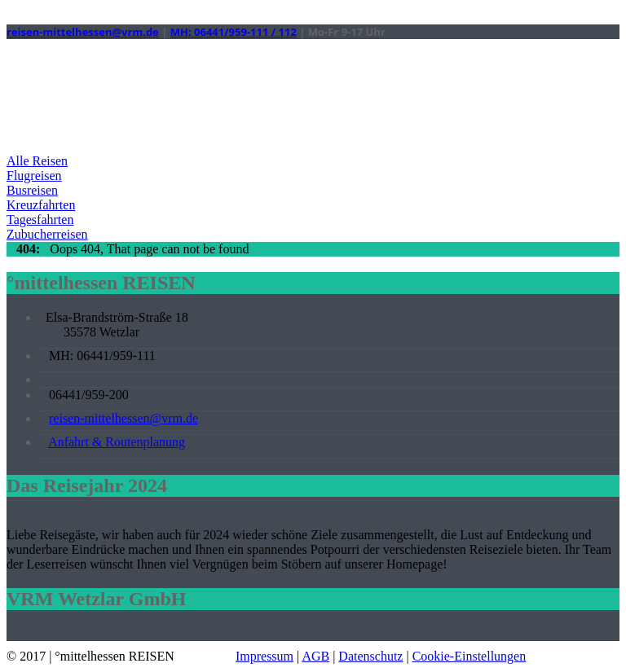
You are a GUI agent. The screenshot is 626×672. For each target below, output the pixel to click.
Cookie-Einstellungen (469, 656)
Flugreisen (34, 176)
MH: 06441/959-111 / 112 (234, 32)
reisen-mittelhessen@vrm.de (83, 32)
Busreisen (32, 190)
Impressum (265, 656)
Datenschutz (370, 656)
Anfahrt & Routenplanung (117, 442)
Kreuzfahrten (41, 205)
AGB (315, 656)
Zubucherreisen (47, 234)
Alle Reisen (37, 161)
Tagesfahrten (40, 220)
